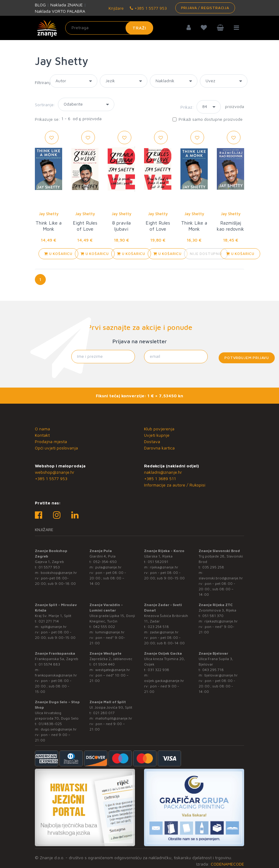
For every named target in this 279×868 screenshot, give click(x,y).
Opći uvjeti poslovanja (56, 448)
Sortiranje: (45, 105)
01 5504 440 (104, 664)
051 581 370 (213, 616)
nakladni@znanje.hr (163, 472)
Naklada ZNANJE (67, 5)
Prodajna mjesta (51, 441)
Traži (139, 28)
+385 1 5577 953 (148, 8)
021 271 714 (49, 621)
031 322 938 (158, 670)
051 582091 (158, 562)
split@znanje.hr (54, 627)
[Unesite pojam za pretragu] (109, 28)
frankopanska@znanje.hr (56, 675)
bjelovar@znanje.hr (221, 675)
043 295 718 (213, 670)
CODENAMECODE (227, 864)
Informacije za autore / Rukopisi (175, 485)
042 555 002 (104, 627)
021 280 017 (104, 713)
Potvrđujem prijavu (247, 358)
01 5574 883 (49, 664)
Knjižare (116, 8)
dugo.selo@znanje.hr (59, 729)
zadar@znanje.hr (164, 632)
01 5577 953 (49, 567)
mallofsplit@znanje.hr (114, 718)
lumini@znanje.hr (110, 632)
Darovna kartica (159, 448)
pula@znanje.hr (108, 567)
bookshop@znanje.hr (59, 573)
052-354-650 (105, 562)
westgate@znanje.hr (113, 670)
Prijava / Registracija (205, 8)
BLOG (40, 5)
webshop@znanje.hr (55, 472)
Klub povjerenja (159, 429)
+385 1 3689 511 (160, 478)
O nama (42, 429)
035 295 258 (213, 567)
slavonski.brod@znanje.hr (221, 578)
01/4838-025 (50, 724)
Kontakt (42, 435)
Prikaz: (187, 107)
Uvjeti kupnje (157, 435)
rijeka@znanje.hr (164, 567)
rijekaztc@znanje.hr (221, 621)
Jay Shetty (49, 214)
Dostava (152, 441)
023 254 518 (158, 627)
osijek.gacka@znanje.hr (164, 681)
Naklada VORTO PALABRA (60, 11)
